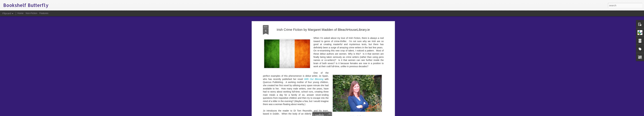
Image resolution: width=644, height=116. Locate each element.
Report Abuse (342, 114)
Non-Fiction (32, 13)
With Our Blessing (314, 43)
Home (20, 13)
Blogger (332, 114)
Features (44, 13)
